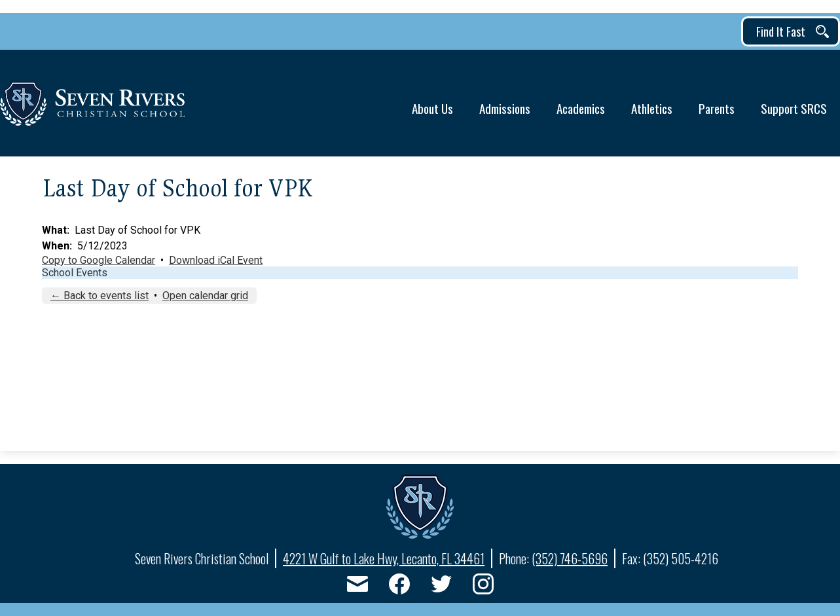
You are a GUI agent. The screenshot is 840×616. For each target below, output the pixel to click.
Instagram (483, 587)
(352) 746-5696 (570, 558)
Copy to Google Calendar (99, 260)
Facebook (399, 587)
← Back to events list (100, 296)
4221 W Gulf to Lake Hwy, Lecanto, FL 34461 (384, 558)
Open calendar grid (205, 296)
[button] (432, 103)
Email (357, 587)
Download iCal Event (216, 260)
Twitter (441, 587)
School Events (75, 273)
